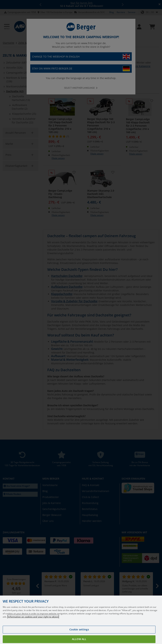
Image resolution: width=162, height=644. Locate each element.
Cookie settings (79, 633)
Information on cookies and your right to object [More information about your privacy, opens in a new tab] (33, 620)
